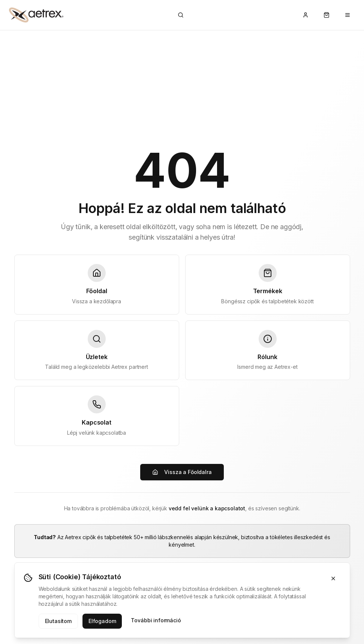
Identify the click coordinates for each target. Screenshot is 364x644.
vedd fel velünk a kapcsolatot (207, 508)
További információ (156, 620)
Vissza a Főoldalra (182, 472)
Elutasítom (58, 621)
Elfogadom (102, 621)
